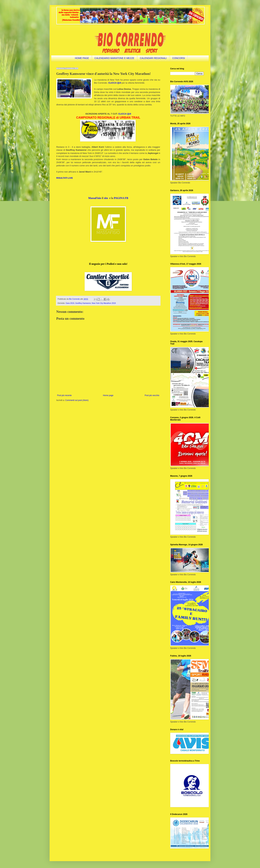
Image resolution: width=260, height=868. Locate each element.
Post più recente (64, 395)
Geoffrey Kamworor (83, 303)
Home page (108, 395)
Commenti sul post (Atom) (77, 400)
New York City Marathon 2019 (104, 303)
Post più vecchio (152, 395)
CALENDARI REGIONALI (153, 58)
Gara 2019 (70, 303)
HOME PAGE (82, 58)
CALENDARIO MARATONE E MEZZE (114, 58)
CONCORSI (179, 58)
